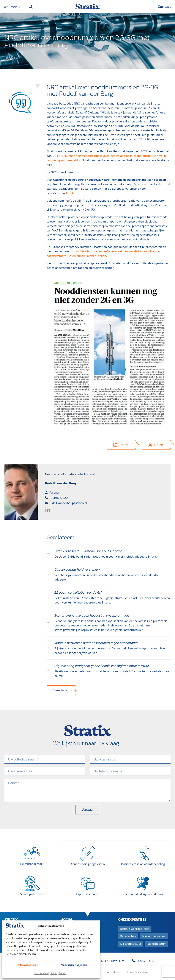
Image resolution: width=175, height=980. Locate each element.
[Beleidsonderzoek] (32, 853)
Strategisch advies (32, 894)
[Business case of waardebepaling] (143, 853)
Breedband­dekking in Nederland (143, 894)
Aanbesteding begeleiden (88, 864)
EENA (70, 193)
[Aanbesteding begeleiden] (88, 853)
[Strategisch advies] (32, 883)
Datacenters (128, 936)
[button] (121, 445)
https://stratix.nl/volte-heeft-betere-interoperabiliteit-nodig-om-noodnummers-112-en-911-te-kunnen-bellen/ (103, 253)
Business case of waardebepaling (143, 864)
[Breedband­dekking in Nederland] (143, 883)
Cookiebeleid (41, 973)
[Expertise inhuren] (88, 883)
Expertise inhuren (88, 894)
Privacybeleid (58, 973)
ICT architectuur (131, 943)
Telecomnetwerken (154, 936)
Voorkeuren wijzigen (74, 965)
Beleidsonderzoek (32, 864)
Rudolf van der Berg (61, 483)
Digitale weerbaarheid (135, 928)
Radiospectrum (156, 943)
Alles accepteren (28, 965)
